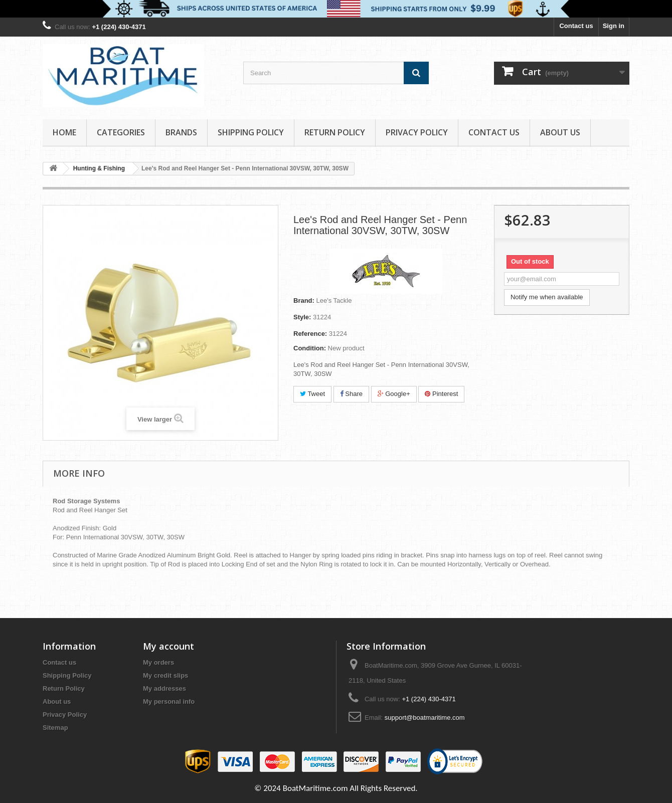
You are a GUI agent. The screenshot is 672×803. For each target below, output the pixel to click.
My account (169, 646)
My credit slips (165, 675)
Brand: (304, 300)
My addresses (164, 688)
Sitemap (55, 728)
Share (351, 394)
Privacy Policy (417, 132)
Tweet (312, 394)
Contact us (576, 26)
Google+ (394, 394)
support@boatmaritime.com (425, 718)
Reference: (310, 334)
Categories (121, 132)
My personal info (169, 701)
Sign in (614, 26)
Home (64, 132)
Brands (181, 132)
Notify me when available (547, 297)
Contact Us (494, 132)
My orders (158, 662)
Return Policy (335, 132)
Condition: (310, 348)
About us (560, 132)
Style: (302, 317)
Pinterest (441, 394)
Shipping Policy (251, 132)
